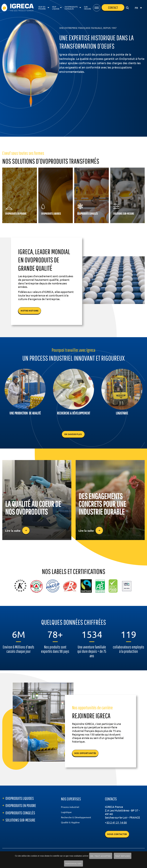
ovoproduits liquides (20, 798)
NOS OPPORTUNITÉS (85, 753)
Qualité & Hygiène (70, 822)
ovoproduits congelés (20, 813)
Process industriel (70, 807)
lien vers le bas (74, 118)
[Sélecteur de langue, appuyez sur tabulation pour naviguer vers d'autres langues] (138, 8)
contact (113, 7)
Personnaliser (74, 864)
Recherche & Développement (76, 817)
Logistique (66, 812)
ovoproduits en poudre (21, 805)
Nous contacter (117, 834)
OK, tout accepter (101, 856)
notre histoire (30, 311)
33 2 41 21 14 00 (117, 823)
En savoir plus (73, 434)
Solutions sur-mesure (20, 820)
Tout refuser (123, 856)
